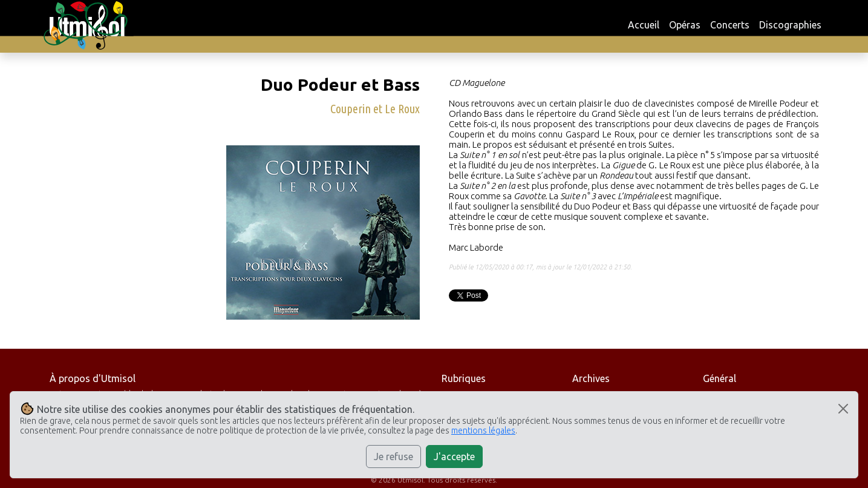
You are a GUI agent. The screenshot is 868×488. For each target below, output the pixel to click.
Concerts (730, 25)
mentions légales (483, 430)
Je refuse (393, 457)
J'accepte (454, 457)
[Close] (843, 409)
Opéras (685, 25)
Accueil (644, 25)
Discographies (790, 25)
